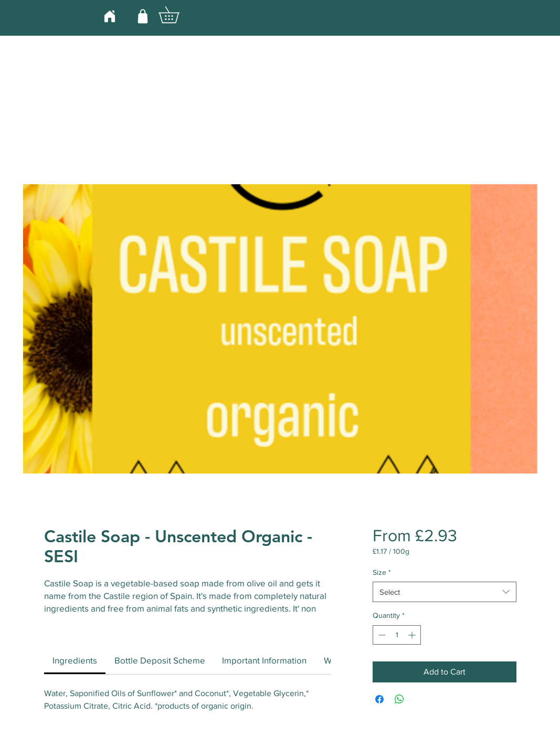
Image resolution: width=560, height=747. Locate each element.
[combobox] (444, 592)
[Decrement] (381, 635)
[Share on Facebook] (379, 699)
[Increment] (413, 635)
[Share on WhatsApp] (399, 699)
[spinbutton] (397, 635)
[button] (177, 15)
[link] (75, 660)
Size (382, 572)
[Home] (110, 16)
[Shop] (143, 16)
